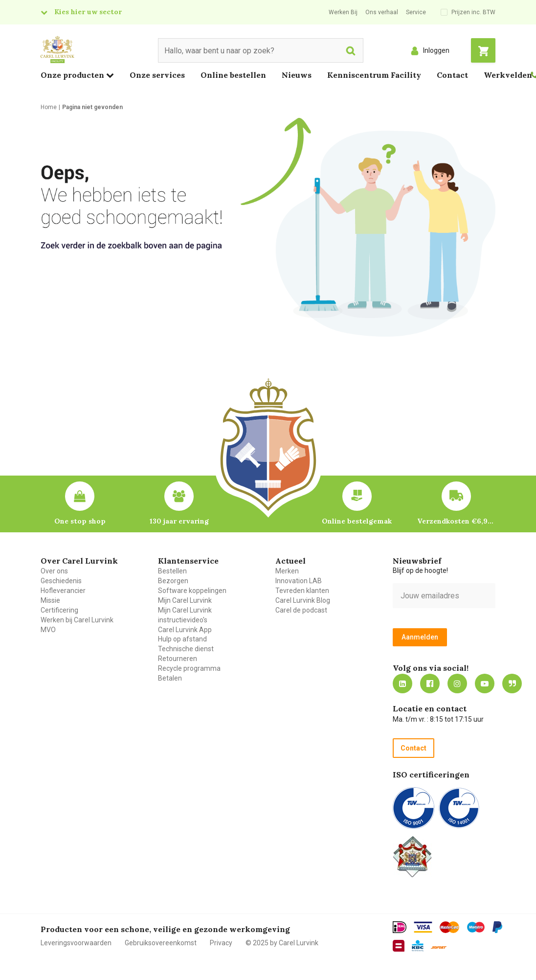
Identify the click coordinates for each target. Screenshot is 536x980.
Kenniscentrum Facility (374, 75)
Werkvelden (508, 75)
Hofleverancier (63, 591)
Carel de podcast (301, 610)
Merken (287, 571)
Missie (50, 600)
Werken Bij (343, 12)
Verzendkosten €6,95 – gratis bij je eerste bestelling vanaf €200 (456, 521)
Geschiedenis (61, 581)
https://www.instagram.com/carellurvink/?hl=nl (457, 684)
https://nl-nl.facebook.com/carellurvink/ (430, 684)
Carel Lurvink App (185, 630)
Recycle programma (189, 668)
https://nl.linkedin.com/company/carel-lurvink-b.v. (402, 684)
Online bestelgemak (357, 521)
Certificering (59, 610)
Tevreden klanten (302, 591)
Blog (512, 684)
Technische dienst (186, 649)
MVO (48, 630)
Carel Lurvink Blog (303, 600)
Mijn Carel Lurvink (185, 600)
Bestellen (172, 571)
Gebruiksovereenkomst (161, 943)
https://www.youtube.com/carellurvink (485, 684)
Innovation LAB (299, 581)
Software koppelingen (192, 591)
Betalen (170, 678)
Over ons (54, 571)
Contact (452, 75)
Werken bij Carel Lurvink (77, 620)
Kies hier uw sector (88, 12)
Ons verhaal (382, 12)
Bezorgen (173, 581)
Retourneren (178, 659)
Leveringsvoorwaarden (76, 943)
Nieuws (297, 75)
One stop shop (80, 521)
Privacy (221, 943)
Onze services (157, 75)
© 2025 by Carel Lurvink (282, 943)
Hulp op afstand (182, 639)
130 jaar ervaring (179, 521)
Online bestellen (233, 75)
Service (416, 12)
